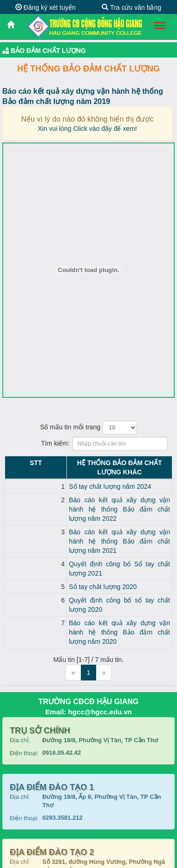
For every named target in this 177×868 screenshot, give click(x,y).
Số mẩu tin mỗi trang (88, 428)
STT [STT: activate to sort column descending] (13, 463)
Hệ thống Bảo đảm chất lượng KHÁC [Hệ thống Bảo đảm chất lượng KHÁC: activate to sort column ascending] (97, 463)
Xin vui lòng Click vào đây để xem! (87, 129)
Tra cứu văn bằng (131, 7)
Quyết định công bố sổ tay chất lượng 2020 (86, 563)
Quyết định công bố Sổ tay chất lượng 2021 (87, 536)
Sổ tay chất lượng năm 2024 (65, 477)
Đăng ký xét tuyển (46, 7)
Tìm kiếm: (88, 444)
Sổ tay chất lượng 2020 (58, 550)
